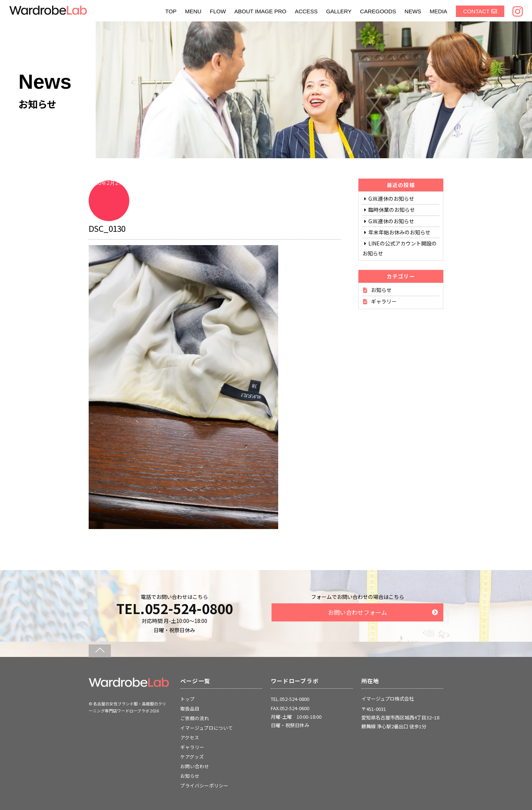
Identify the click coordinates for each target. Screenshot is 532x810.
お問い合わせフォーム (358, 612)
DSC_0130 (107, 228)
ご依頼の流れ (195, 718)
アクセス (190, 737)
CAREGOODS (378, 11)
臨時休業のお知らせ (392, 210)
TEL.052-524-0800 (175, 608)
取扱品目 (190, 709)
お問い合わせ (195, 766)
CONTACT (476, 11)
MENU (193, 11)
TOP (171, 11)
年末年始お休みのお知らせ (399, 232)
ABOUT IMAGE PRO (260, 11)
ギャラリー (384, 301)
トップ (187, 699)
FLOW (218, 11)
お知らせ (381, 290)
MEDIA (439, 11)
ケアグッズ (192, 757)
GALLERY (339, 11)
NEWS (413, 11)
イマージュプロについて (207, 728)
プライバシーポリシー (204, 785)
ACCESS (306, 11)
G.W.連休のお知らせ (391, 199)
